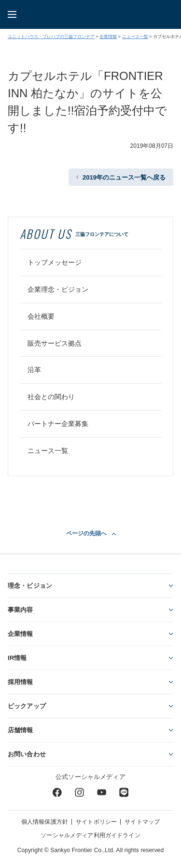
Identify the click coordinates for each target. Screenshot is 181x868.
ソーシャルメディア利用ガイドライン (90, 835)
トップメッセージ (55, 262)
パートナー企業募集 (58, 424)
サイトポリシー (96, 822)
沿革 (34, 370)
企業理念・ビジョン (58, 289)
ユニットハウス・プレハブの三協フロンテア (51, 37)
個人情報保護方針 (45, 822)
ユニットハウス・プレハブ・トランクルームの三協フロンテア (98, 14)
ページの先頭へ (86, 533)
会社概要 (41, 316)
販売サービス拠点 (55, 343)
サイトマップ (142, 822)
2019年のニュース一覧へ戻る (124, 177)
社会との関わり (51, 397)
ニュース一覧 (135, 37)
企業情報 (108, 37)
